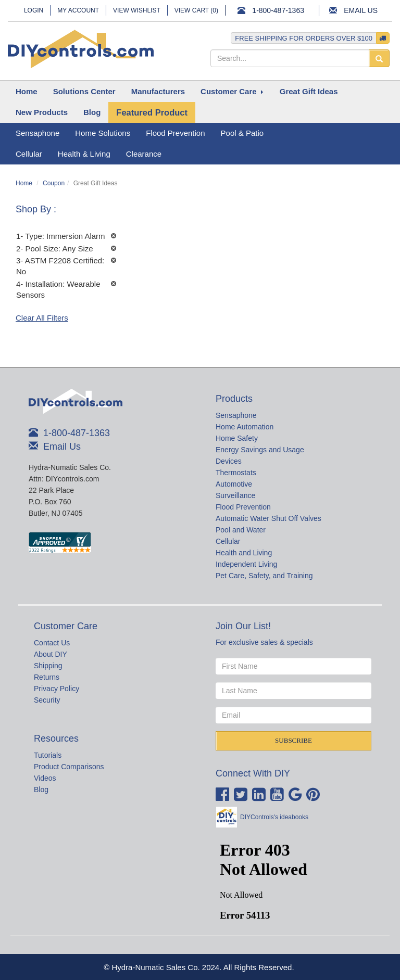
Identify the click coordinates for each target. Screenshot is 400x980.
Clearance (144, 154)
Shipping (48, 666)
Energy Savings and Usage (260, 450)
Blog (41, 790)
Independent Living (246, 564)
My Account (78, 10)
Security (47, 700)
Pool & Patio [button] (242, 133)
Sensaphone (236, 415)
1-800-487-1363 (278, 10)
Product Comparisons (69, 767)
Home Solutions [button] (103, 133)
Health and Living (244, 553)
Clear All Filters (42, 318)
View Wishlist (137, 10)
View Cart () (196, 10)
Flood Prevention (243, 507)
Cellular (228, 541)
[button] (84, 92)
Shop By (35, 209)
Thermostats (236, 473)
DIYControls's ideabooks (274, 817)
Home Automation (245, 427)
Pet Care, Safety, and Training (264, 576)
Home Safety (237, 438)
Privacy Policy (57, 689)
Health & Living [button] (84, 154)
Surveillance (235, 495)
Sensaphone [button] (37, 133)
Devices (229, 461)
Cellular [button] (29, 154)
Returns (47, 677)
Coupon (54, 183)
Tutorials (48, 755)
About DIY (51, 654)
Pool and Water (241, 530)
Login (34, 10)
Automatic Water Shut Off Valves (268, 518)
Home (24, 183)
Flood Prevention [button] (175, 133)
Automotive (234, 484)
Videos (45, 778)
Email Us (361, 10)
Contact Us (52, 643)
